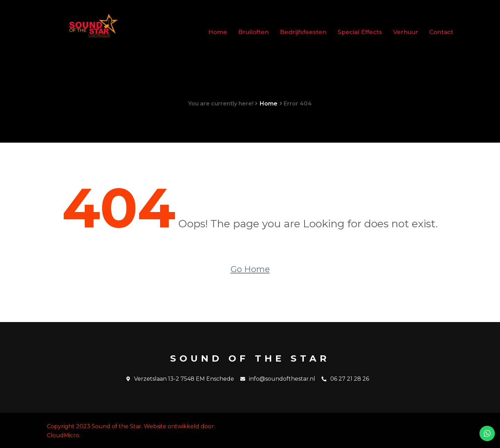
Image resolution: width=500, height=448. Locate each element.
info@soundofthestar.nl (278, 379)
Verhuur (406, 32)
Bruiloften (253, 32)
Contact (441, 32)
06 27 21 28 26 (345, 379)
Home (218, 32)
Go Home (250, 269)
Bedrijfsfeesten (303, 32)
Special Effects (360, 32)
